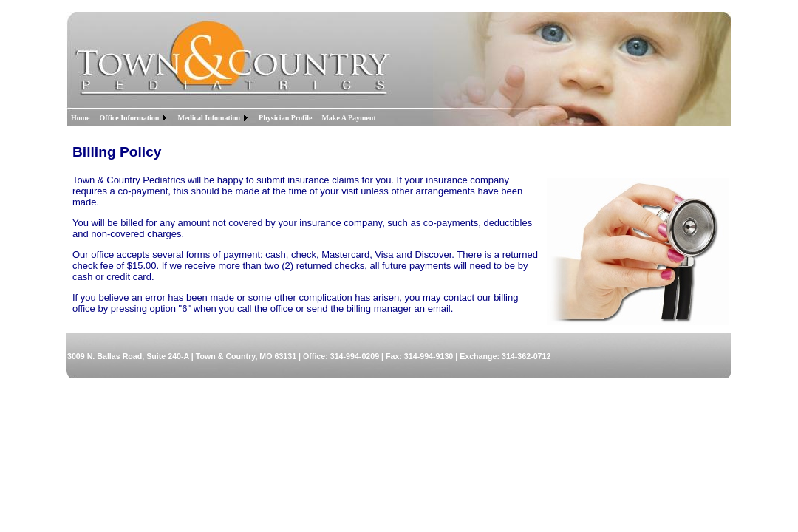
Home (81, 118)
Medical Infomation (209, 118)
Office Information (130, 118)
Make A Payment (348, 118)
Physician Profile (285, 118)
